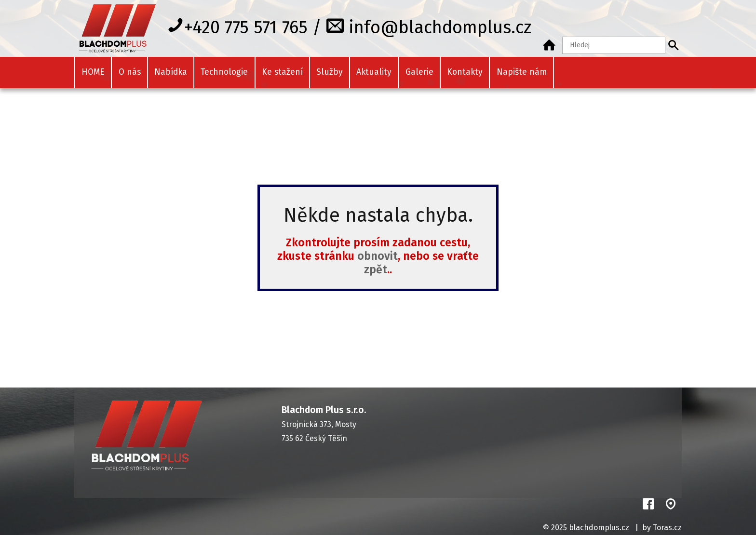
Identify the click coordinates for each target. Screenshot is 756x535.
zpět (376, 269)
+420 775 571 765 (246, 27)
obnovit (378, 256)
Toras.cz (667, 528)
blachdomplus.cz (599, 528)
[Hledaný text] (614, 45)
